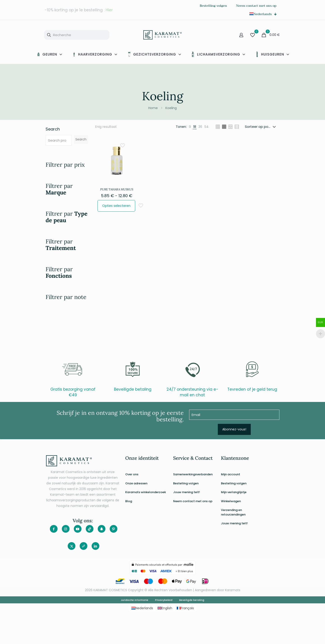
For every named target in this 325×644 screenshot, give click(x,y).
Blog (129, 501)
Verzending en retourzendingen (233, 512)
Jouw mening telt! (187, 492)
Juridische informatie (135, 600)
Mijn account (231, 474)
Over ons (132, 474)
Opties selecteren (116, 206)
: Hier (108, 10)
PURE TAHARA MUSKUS (117, 189)
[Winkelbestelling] (261, 127)
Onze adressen (136, 483)
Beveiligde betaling (192, 600)
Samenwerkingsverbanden (193, 474)
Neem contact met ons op (193, 501)
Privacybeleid (164, 600)
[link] (190, 127)
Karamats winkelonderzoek (146, 492)
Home (153, 108)
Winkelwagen (231, 501)
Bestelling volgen (186, 483)
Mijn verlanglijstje (234, 492)
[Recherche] (77, 35)
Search (53, 129)
